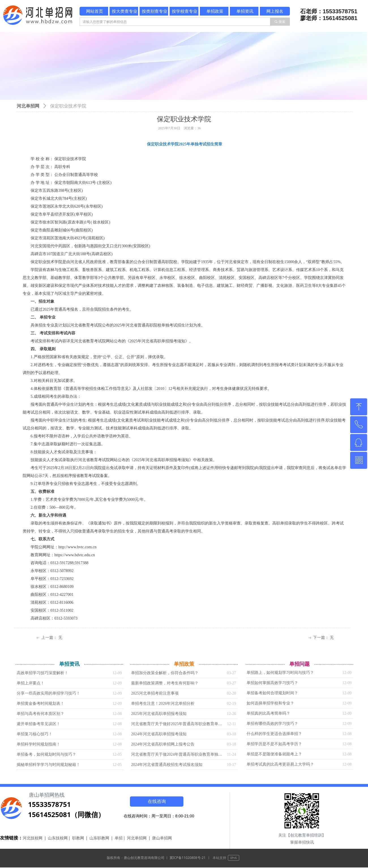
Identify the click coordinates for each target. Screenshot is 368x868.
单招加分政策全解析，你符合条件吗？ (165, 673)
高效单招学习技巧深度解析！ (42, 673)
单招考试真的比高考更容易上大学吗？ (280, 764)
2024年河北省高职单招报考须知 (159, 734)
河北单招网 (28, 106)
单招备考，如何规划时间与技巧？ (46, 754)
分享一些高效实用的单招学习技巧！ (48, 693)
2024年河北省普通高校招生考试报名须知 (167, 765)
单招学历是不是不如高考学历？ (274, 744)
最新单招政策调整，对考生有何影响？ (165, 683)
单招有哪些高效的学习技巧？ (272, 724)
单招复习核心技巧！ (35, 734)
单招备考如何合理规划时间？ (272, 693)
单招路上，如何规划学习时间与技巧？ (280, 673)
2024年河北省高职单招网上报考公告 (163, 744)
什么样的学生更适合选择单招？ (274, 734)
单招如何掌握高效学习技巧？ (272, 683)
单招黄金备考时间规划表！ (40, 703)
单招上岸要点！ (31, 683)
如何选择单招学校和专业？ (270, 703)
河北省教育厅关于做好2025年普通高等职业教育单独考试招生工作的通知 (178, 724)
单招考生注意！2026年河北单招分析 (163, 703)
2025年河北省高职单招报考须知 (159, 714)
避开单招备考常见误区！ (38, 724)
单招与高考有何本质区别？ (40, 714)
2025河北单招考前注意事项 (155, 693)
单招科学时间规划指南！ (38, 744)
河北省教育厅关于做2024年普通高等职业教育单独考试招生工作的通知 (178, 754)
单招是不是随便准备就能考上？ (274, 754)
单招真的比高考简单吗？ (268, 713)
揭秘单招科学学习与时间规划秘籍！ (48, 765)
